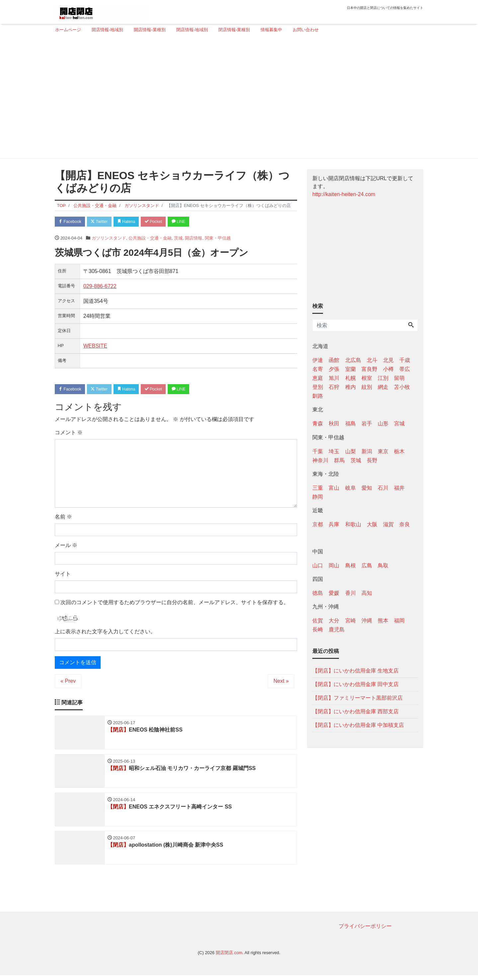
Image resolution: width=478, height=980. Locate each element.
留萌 (399, 378)
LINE (191, 222)
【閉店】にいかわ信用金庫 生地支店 (356, 671)
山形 (383, 423)
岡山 (334, 565)
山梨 (351, 451)
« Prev (68, 683)
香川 (351, 593)
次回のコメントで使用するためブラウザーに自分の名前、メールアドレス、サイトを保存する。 (175, 604)
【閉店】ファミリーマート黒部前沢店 (358, 698)
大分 (334, 621)
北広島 (353, 360)
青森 (318, 423)
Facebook (71, 222)
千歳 (405, 360)
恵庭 (318, 378)
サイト (63, 575)
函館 (334, 360)
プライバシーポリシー (365, 931)
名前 (63, 518)
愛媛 (334, 593)
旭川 (334, 378)
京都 (318, 524)
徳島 (318, 593)
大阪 (372, 524)
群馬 (339, 460)
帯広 (405, 369)
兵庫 (334, 524)
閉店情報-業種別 (234, 30)
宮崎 (351, 621)
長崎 (318, 630)
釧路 (318, 396)
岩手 (367, 423)
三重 (318, 488)
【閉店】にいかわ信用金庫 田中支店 (356, 684)
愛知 (367, 488)
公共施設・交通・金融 (150, 239)
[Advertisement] (237, 99)
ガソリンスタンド (109, 239)
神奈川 (320, 460)
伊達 (318, 360)
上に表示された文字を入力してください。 (105, 633)
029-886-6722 (100, 287)
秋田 (334, 423)
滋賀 (388, 524)
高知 (367, 593)
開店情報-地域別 (107, 30)
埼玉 (334, 451)
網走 (383, 387)
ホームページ (68, 30)
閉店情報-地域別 (192, 30)
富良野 (369, 369)
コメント (69, 434)
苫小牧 (402, 387)
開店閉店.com (229, 958)
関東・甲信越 (218, 239)
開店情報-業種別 (150, 30)
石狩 (334, 387)
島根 (351, 565)
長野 (372, 460)
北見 (388, 360)
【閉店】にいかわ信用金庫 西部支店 (356, 711)
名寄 (318, 369)
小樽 (388, 369)
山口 (318, 565)
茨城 (178, 239)
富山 (334, 488)
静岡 (318, 497)
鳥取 (383, 565)
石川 (383, 488)
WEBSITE (95, 347)
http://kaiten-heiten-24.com (344, 194)
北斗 (372, 360)
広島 (367, 565)
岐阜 (351, 488)
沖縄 (367, 621)
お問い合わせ (306, 30)
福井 (399, 488)
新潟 (367, 451)
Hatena (133, 222)
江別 (383, 378)
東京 (383, 451)
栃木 (399, 451)
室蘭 (351, 369)
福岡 (399, 621)
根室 (367, 378)
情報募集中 (271, 30)
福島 (351, 423)
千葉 (318, 451)
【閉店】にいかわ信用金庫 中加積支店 (358, 725)
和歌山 (353, 524)
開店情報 (194, 239)
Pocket (163, 222)
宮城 (399, 423)
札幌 (351, 378)
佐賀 (318, 621)
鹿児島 (337, 630)
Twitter (103, 222)
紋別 (367, 387)
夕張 (334, 369)
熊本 (383, 621)
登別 (318, 387)
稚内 (351, 387)
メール (66, 547)
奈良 (405, 524)
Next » (281, 683)
